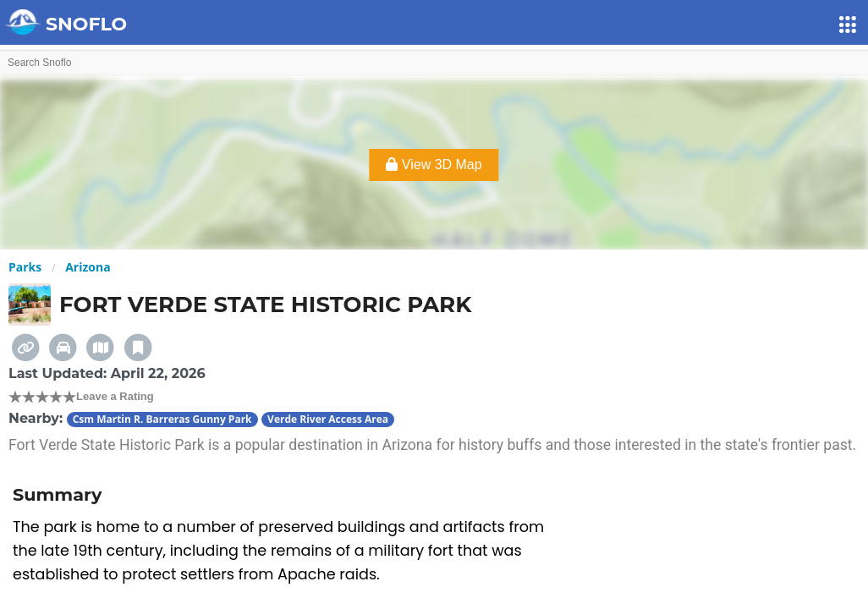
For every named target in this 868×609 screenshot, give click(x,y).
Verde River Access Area (328, 419)
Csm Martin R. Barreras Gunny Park (162, 419)
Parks (25, 267)
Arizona (88, 267)
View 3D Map (434, 165)
